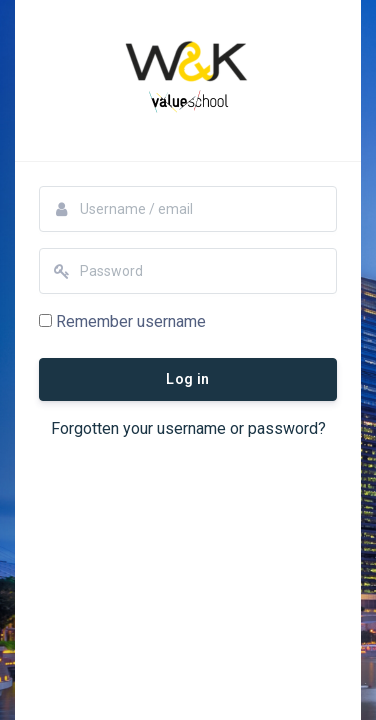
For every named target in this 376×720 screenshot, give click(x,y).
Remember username (131, 321)
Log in (187, 379)
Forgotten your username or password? (188, 428)
